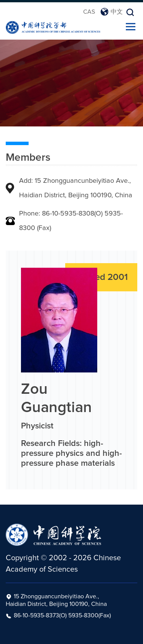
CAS (89, 12)
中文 (112, 12)
